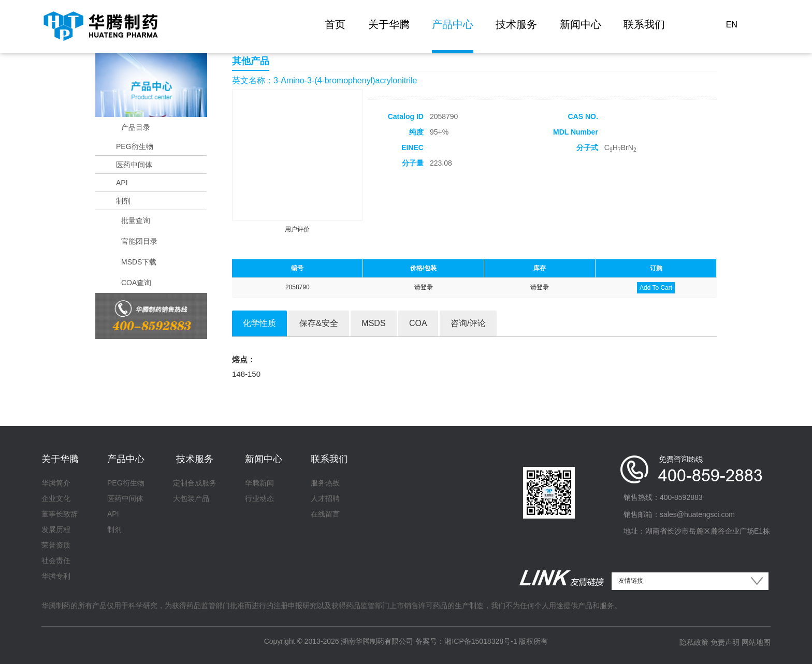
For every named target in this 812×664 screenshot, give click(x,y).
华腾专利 (56, 576)
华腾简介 (56, 483)
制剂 (123, 201)
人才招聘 (325, 498)
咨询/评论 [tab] (468, 323)
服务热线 (325, 483)
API (122, 183)
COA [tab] (418, 323)
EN (732, 25)
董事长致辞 (60, 514)
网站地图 (756, 642)
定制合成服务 (195, 483)
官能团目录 (139, 241)
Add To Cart (656, 288)
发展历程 (56, 529)
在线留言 (325, 514)
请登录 (424, 287)
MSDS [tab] (373, 323)
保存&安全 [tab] (319, 323)
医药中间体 (134, 165)
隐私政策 (694, 642)
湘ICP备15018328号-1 (481, 641)
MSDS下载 (139, 262)
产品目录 (136, 127)
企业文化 (56, 498)
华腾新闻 (259, 483)
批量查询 (136, 220)
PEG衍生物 (135, 146)
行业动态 (259, 498)
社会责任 (56, 560)
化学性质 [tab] (259, 323)
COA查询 (136, 283)
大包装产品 (191, 498)
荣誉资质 (56, 545)
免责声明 (725, 642)
